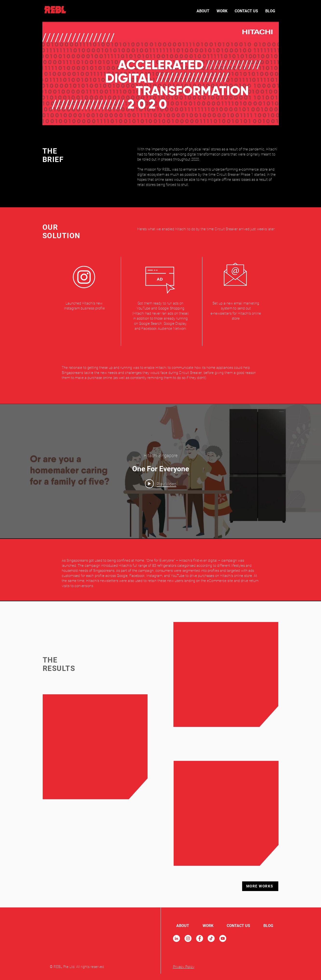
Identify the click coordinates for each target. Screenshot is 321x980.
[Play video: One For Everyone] (161, 484)
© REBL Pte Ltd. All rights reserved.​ (77, 967)
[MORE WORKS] (260, 886)
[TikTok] (211, 938)
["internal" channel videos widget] (160, 471)
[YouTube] (223, 938)
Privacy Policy (184, 967)
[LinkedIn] (176, 938)
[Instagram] (188, 938)
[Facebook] (200, 938)
